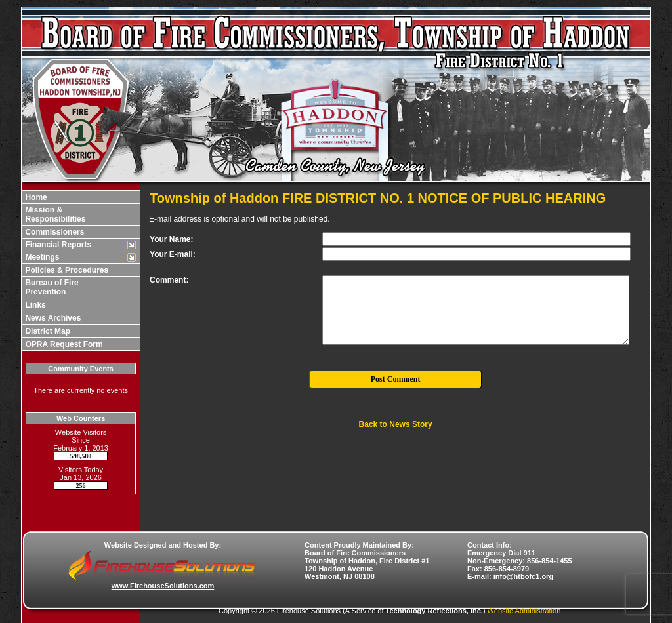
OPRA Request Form (63, 344)
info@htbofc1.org (523, 576)
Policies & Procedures (66, 270)
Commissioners (53, 232)
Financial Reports (57, 245)
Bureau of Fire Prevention (51, 287)
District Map (47, 331)
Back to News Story (396, 424)
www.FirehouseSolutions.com (163, 586)
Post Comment (396, 379)
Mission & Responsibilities (54, 214)
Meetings (41, 257)
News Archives (52, 318)
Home (35, 197)
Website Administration (524, 611)
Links (34, 305)
